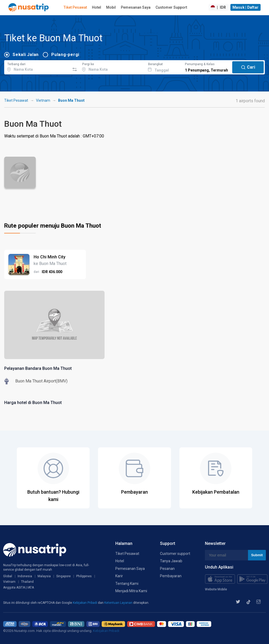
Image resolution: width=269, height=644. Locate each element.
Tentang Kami (127, 584)
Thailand (27, 582)
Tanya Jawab (171, 561)
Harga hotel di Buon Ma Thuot (33, 403)
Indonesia (25, 576)
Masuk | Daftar (246, 7)
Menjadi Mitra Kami (131, 591)
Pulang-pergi (65, 55)
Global (8, 576)
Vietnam (43, 100)
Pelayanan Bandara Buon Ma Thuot (38, 368)
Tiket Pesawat (75, 7)
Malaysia (44, 576)
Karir (119, 576)
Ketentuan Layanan (119, 603)
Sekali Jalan (26, 55)
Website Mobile (216, 589)
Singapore (63, 576)
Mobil (111, 7)
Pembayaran (171, 576)
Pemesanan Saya (136, 7)
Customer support (175, 554)
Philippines (84, 576)
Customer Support (171, 7)
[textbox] (37, 67)
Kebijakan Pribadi (85, 603)
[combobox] (37, 67)
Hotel (97, 7)
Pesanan (167, 569)
